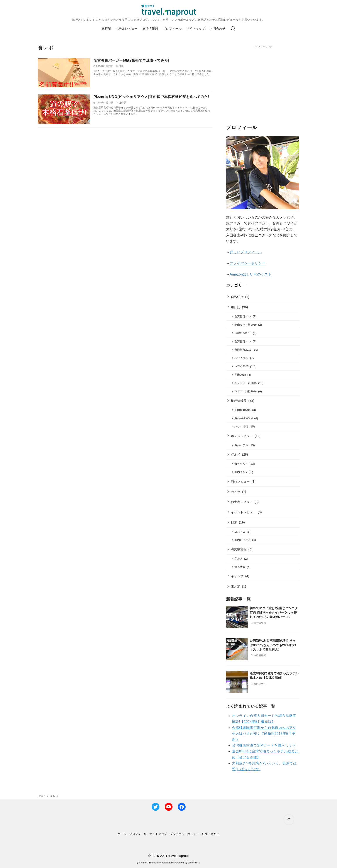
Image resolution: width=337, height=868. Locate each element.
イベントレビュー (243, 512)
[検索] (233, 29)
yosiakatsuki (167, 863)
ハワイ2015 (241, 366)
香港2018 (240, 375)
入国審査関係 (242, 410)
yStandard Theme (147, 863)
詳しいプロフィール (246, 252)
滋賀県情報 (239, 549)
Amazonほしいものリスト (251, 274)
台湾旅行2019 (243, 316)
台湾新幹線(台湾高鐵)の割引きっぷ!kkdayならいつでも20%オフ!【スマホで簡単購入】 (273, 645)
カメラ (236, 492)
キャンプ (237, 576)
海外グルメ (241, 464)
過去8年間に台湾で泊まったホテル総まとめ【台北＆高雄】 (274, 675)
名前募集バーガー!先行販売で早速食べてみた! (131, 60)
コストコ (240, 532)
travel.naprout (179, 856)
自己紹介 (237, 297)
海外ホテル (241, 445)
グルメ (236, 454)
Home (42, 796)
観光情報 (240, 567)
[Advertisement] (263, 79)
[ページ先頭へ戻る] (289, 820)
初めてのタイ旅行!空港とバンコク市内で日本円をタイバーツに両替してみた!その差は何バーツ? (274, 612)
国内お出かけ (242, 540)
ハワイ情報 (241, 426)
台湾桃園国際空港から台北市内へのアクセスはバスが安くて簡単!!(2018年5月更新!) (264, 734)
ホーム (122, 834)
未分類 (236, 586)
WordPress (194, 863)
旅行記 (106, 29)
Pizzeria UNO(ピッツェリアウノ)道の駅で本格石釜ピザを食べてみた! (151, 97)
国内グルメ (241, 472)
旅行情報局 (150, 29)
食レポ (54, 796)
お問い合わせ (210, 834)
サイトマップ (196, 29)
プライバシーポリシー (247, 263)
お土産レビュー (242, 502)
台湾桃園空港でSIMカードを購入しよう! (264, 745)
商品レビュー (240, 481)
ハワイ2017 (241, 358)
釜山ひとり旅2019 (246, 325)
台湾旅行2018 (243, 333)
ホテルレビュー (127, 29)
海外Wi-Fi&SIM (244, 418)
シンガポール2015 (246, 383)
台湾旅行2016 (243, 350)
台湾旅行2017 (243, 341)
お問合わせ (218, 29)
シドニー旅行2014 (246, 391)
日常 (234, 522)
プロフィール (172, 29)
